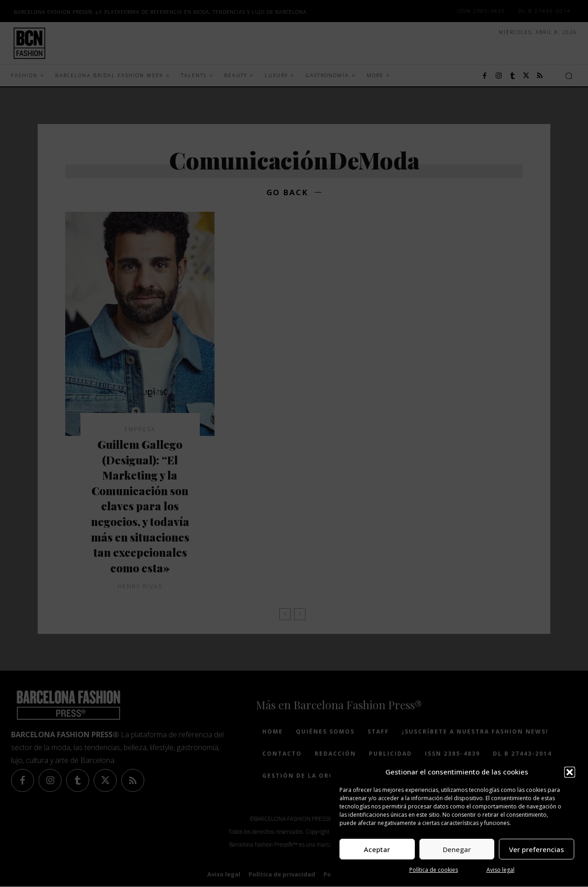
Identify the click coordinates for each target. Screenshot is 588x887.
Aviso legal (500, 870)
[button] (570, 772)
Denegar (457, 849)
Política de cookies (434, 870)
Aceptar (377, 849)
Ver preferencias (537, 849)
